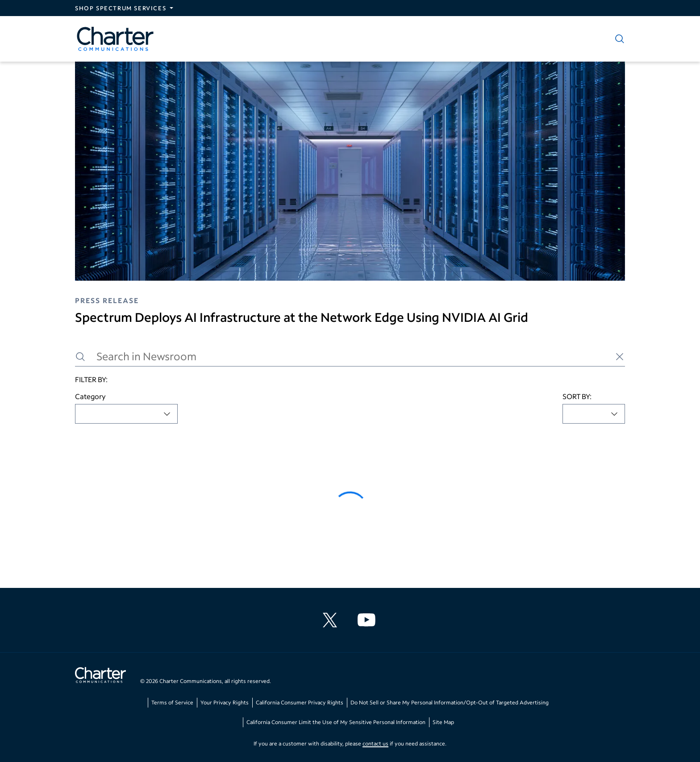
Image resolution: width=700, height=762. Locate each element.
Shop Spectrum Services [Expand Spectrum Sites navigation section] (121, 8)
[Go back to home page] (100, 676)
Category (90, 396)
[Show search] (618, 39)
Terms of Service (172, 702)
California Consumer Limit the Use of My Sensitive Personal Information (336, 722)
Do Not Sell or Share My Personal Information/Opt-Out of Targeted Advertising (450, 702)
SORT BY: (577, 396)
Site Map (443, 722)
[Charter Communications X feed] (332, 620)
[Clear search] (620, 357)
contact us (375, 743)
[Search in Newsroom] (350, 356)
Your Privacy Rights (225, 702)
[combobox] (126, 414)
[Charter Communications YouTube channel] (368, 620)
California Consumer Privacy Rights (300, 702)
